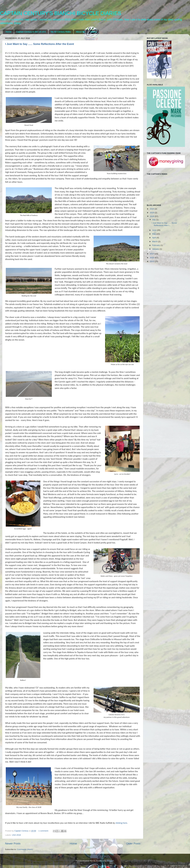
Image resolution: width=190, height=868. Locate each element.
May (154, 234)
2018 (152, 216)
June (155, 230)
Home (8, 32)
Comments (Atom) (25, 849)
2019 (152, 213)
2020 (152, 209)
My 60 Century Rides (61, 32)
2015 (152, 261)
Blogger (110, 861)
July (154, 220)
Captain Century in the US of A (31, 32)
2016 (152, 258)
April (154, 238)
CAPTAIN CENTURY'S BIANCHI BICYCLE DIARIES (61, 13)
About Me (80, 32)
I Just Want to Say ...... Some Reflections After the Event (40, 44)
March (155, 241)
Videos (93, 32)
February (156, 245)
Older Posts (133, 843)
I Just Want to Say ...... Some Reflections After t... (164, 224)
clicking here (121, 823)
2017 (152, 254)
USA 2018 (16, 835)
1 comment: (44, 831)
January (156, 249)
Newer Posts (13, 843)
